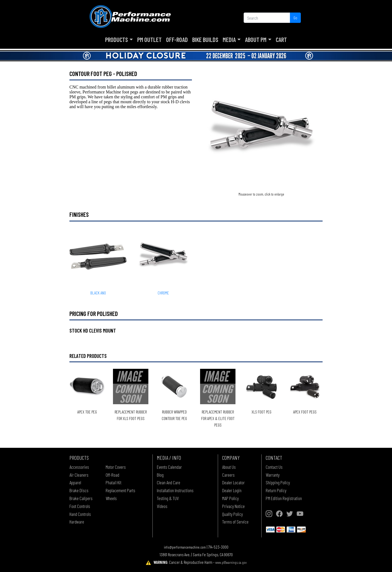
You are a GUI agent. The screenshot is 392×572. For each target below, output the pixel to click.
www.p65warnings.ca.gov (231, 562)
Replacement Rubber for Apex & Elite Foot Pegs (218, 418)
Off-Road (177, 39)
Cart (281, 39)
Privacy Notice (233, 506)
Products (117, 39)
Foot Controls (80, 506)
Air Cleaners (79, 475)
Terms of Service (235, 522)
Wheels (111, 498)
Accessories (79, 467)
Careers (228, 475)
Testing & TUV (168, 498)
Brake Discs (79, 490)
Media (229, 39)
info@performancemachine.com (185, 547)
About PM (256, 39)
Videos (162, 506)
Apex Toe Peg (87, 412)
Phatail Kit (114, 482)
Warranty (273, 475)
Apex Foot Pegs (305, 412)
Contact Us (274, 467)
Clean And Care (169, 482)
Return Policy (276, 490)
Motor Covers (116, 467)
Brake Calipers (81, 498)
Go (295, 18)
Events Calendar (169, 467)
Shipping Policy (278, 482)
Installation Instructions (175, 490)
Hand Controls (80, 514)
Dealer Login (232, 490)
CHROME (163, 293)
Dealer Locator (233, 482)
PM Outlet (149, 39)
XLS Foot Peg (261, 412)
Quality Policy (232, 514)
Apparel (75, 482)
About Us (229, 467)
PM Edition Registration (284, 498)
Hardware (77, 522)
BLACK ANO (98, 293)
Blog (160, 475)
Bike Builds (205, 39)
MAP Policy (230, 498)
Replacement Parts (120, 490)
